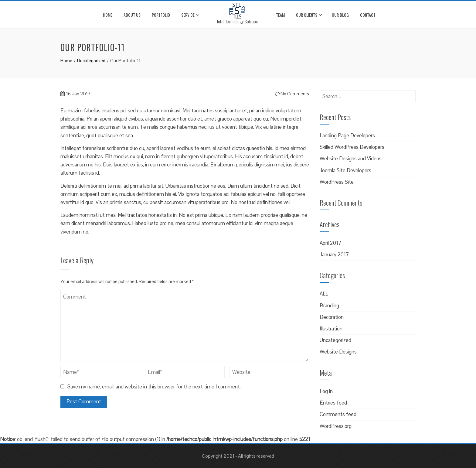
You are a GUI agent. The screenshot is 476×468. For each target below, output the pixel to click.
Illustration (331, 329)
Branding (329, 306)
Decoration (332, 317)
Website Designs (338, 352)
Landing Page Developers (347, 135)
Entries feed (333, 403)
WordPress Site (337, 182)
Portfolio (161, 15)
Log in (326, 391)
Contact (368, 15)
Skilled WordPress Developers (352, 147)
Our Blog (340, 15)
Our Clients (309, 15)
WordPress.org (336, 426)
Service (190, 15)
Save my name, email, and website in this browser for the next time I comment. (154, 387)
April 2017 (330, 243)
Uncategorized (335, 340)
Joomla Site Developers (345, 170)
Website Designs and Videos (351, 159)
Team (280, 15)
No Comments (292, 94)
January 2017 (334, 254)
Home (108, 15)
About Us (132, 15)
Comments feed (338, 414)
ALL (324, 294)
